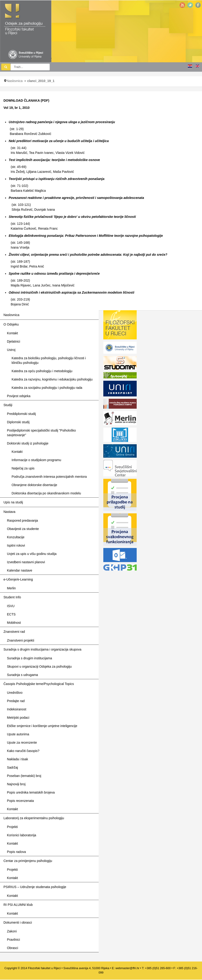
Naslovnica (15, 81)
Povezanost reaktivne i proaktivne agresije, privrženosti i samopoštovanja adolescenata (76, 198)
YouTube (182, 5)
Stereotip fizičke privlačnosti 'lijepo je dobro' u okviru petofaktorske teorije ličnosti (72, 217)
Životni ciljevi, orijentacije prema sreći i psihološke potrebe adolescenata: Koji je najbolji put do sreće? (88, 255)
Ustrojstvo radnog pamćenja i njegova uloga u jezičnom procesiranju (62, 122)
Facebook (198, 5)
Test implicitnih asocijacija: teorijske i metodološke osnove (54, 160)
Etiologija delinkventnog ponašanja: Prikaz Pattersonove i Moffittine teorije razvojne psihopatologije (86, 236)
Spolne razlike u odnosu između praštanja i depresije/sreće (54, 274)
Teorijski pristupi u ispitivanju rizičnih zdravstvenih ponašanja (56, 179)
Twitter (190, 5)
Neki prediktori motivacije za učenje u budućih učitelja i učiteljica (59, 141)
